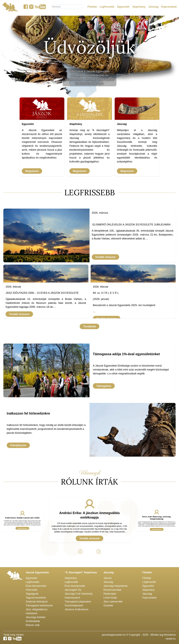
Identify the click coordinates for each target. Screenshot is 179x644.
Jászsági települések (116, 586)
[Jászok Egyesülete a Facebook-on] (26, 7)
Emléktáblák (33, 621)
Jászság (153, 7)
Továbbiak (90, 326)
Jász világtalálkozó (37, 609)
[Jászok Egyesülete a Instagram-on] (31, 7)
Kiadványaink (72, 598)
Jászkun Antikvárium (76, 609)
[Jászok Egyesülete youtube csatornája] (40, 7)
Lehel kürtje (110, 598)
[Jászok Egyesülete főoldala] (10, 7)
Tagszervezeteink (36, 598)
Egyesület (123, 7)
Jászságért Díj (73, 590)
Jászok (108, 578)
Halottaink (32, 613)
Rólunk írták (33, 625)
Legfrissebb (107, 7)
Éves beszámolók (36, 586)
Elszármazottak (112, 590)
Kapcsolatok (169, 7)
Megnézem (32, 171)
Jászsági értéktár (36, 617)
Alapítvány (139, 7)
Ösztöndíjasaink (74, 605)
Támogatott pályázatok (78, 602)
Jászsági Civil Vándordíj (78, 594)
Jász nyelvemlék (113, 602)
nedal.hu (171, 639)
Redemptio (110, 594)
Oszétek (108, 605)
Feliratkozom (18, 445)
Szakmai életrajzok (37, 602)
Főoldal (92, 7)
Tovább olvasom (105, 257)
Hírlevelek (32, 590)
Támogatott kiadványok (39, 605)
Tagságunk (32, 594)
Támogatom (104, 386)
